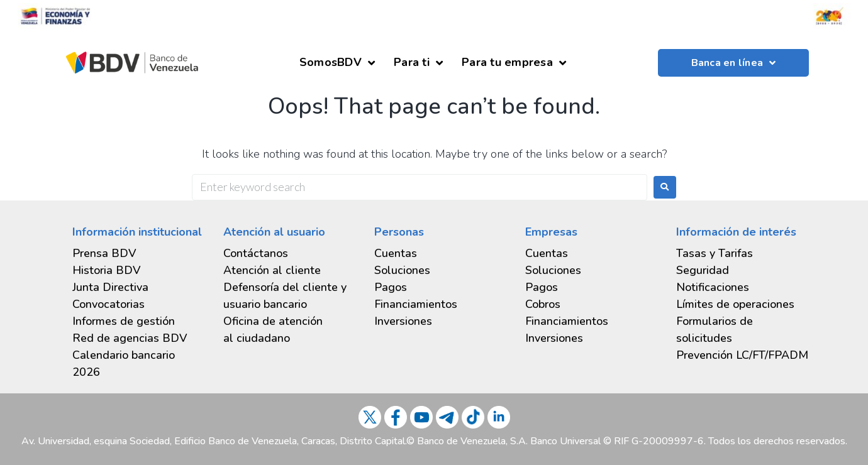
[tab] (138, 321)
